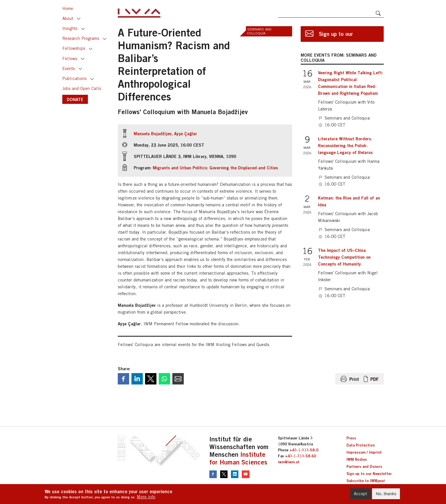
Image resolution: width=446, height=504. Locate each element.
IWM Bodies (357, 459)
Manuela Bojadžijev (153, 133)
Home (68, 8)
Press (351, 438)
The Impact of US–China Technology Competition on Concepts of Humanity (344, 257)
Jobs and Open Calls (82, 88)
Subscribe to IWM (365, 481)
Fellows (70, 58)
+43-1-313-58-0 (304, 450)
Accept (360, 494)
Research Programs (81, 38)
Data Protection (361, 445)
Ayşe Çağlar (186, 133)
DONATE (75, 99)
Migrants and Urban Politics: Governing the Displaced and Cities (215, 168)
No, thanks (386, 494)
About (68, 18)
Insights (70, 28)
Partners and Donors (364, 466)
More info (146, 497)
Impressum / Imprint (364, 452)
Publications (74, 78)
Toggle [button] (79, 19)
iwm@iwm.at (289, 462)
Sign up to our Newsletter (369, 474)
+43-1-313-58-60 (301, 456)
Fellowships (74, 48)
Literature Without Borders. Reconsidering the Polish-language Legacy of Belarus (345, 145)
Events (69, 68)
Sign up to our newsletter (336, 36)
